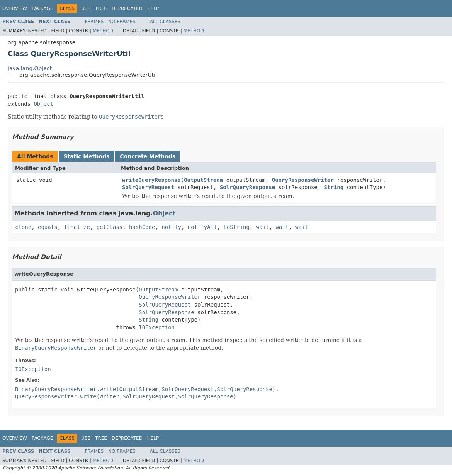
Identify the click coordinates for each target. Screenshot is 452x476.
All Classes (165, 22)
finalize (77, 227)
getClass (110, 227)
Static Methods (86, 156)
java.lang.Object (30, 68)
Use (86, 8)
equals (48, 227)
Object (43, 104)
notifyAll (202, 227)
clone (23, 227)
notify (171, 227)
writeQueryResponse (151, 180)
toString (237, 227)
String (334, 187)
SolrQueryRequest (148, 187)
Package (42, 8)
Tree (101, 8)
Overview (15, 8)
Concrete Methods (148, 156)
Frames (94, 22)
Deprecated (127, 8)
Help (153, 8)
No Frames (122, 22)
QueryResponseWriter (303, 180)
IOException (157, 327)
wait (263, 227)
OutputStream (203, 180)
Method (103, 31)
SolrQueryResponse (247, 187)
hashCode (142, 227)
